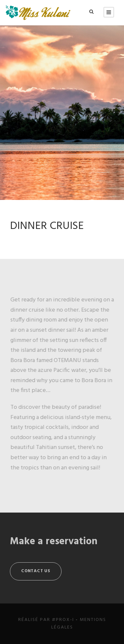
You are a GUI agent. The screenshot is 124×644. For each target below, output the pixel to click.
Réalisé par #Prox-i (46, 620)
